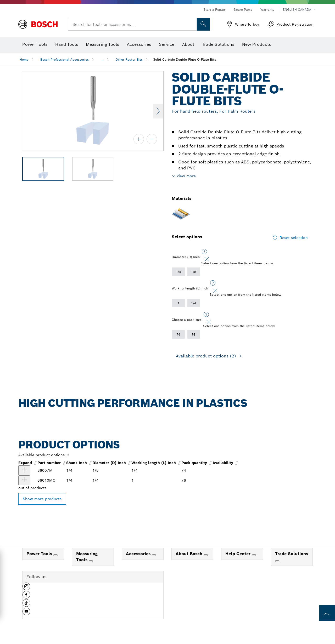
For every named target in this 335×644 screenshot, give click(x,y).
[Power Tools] (55, 555)
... (102, 59)
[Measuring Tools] (91, 561)
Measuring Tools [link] (87, 557)
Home (24, 59)
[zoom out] (152, 139)
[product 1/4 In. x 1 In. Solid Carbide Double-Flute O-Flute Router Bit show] (24, 480)
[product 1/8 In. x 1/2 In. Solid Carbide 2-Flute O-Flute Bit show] (24, 470)
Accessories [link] (139, 554)
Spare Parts (243, 10)
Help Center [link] (239, 554)
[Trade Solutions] (277, 561)
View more (186, 176)
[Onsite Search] (203, 24)
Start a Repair (214, 10)
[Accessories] (154, 555)
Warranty (267, 10)
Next (158, 111)
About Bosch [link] (190, 554)
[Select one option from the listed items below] (204, 252)
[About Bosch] (206, 555)
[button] (26, 588)
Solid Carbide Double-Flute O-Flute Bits (185, 59)
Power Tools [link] (40, 554)
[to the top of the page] (327, 613)
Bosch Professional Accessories (65, 59)
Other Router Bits (129, 59)
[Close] (207, 259)
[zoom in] (139, 139)
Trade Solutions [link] (292, 554)
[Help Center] (254, 555)
